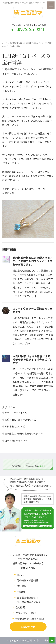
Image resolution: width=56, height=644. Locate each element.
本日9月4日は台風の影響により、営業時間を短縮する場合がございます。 (33, 360)
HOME (20, 575)
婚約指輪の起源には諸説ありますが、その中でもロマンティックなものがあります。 (33, 261)
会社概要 (20, 607)
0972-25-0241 (30, 559)
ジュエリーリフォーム (16, 412)
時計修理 (22, 586)
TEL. (28, 29)
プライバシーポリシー (27, 613)
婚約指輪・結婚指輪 (28, 580)
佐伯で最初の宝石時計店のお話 (20, 419)
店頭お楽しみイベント (16, 440)
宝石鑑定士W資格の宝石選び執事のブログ (26, 43)
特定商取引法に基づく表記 (30, 619)
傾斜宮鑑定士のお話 (15, 426)
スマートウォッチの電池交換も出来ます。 (32, 310)
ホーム (5, 43)
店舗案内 (22, 592)
